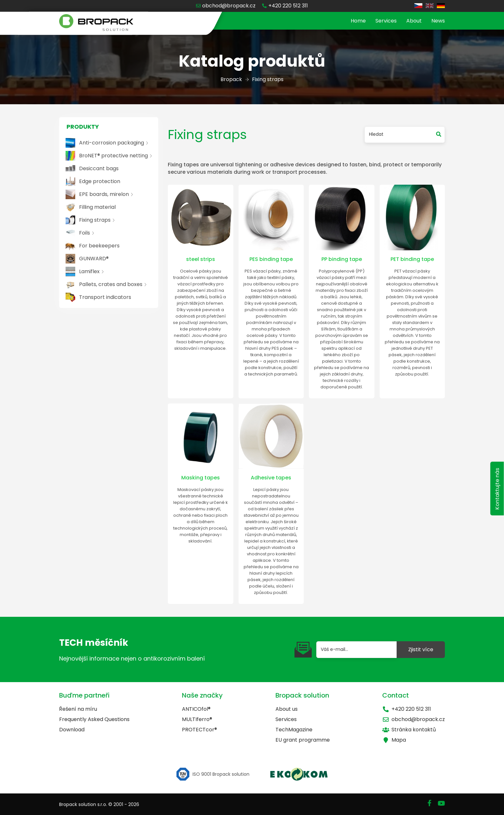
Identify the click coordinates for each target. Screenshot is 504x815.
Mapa (394, 740)
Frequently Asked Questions (94, 719)
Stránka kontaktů (409, 730)
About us (287, 709)
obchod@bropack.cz (414, 719)
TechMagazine (294, 730)
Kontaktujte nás (497, 492)
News (438, 21)
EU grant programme (303, 740)
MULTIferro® (197, 719)
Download (72, 730)
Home (358, 21)
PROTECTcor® (199, 730)
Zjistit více (421, 649)
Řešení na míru (78, 709)
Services (386, 21)
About (414, 21)
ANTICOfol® (196, 709)
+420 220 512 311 (407, 709)
